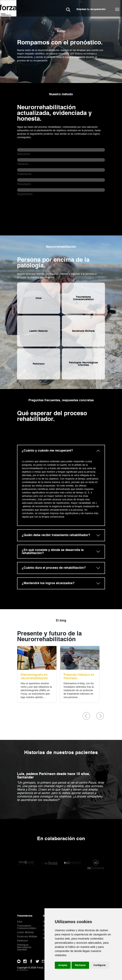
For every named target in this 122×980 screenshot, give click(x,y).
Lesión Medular (26, 932)
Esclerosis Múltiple (27, 937)
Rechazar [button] (80, 965)
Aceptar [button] (63, 965)
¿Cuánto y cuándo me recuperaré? (47, 451)
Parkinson (22, 941)
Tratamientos (25, 916)
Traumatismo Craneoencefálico (27, 927)
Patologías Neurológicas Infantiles (24, 947)
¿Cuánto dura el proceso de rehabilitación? (54, 568)
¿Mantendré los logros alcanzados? (48, 583)
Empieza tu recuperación (91, 9)
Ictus (20, 922)
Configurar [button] (100, 965)
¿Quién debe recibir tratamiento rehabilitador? (56, 535)
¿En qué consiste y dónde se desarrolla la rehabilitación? (53, 552)
